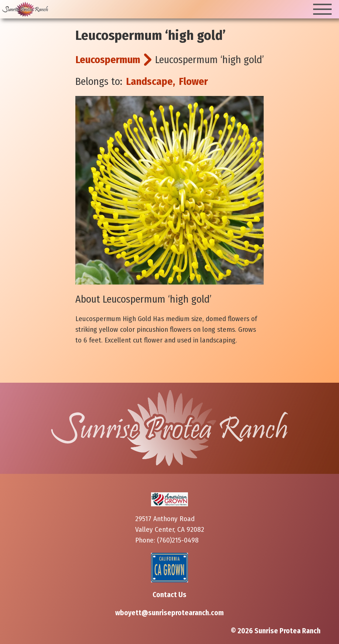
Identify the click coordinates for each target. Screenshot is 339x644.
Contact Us (169, 595)
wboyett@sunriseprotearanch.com (169, 613)
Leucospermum (108, 60)
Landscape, (150, 81)
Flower (193, 81)
